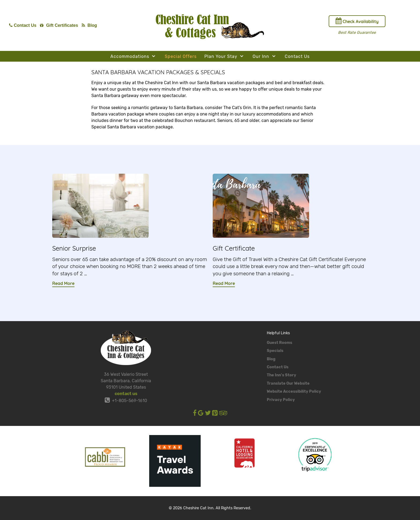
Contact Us (278, 367)
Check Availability (357, 21)
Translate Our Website (288, 383)
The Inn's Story (282, 375)
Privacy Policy (281, 400)
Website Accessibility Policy (294, 391)
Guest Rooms (280, 343)
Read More (63, 283)
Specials (275, 351)
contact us (126, 394)
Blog (271, 359)
